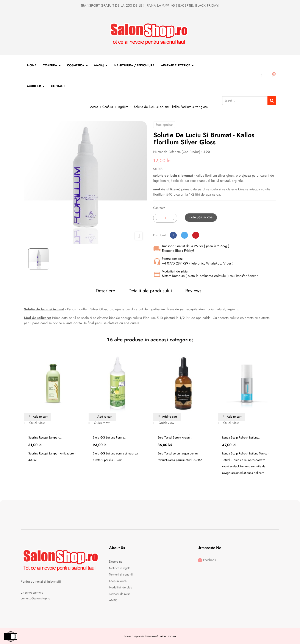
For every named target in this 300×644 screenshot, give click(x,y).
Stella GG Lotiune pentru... (110, 438)
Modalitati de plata (121, 588)
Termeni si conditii (121, 575)
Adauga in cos (201, 218)
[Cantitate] (165, 218)
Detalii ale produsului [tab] (148, 291)
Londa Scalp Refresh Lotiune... (241, 438)
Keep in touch (118, 581)
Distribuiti (173, 235)
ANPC (113, 600)
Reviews (196, 291)
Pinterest (196, 235)
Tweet (184, 235)
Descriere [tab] (98, 291)
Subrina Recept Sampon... (45, 438)
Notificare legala (120, 568)
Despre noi (116, 562)
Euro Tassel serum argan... (175, 438)
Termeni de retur (120, 594)
